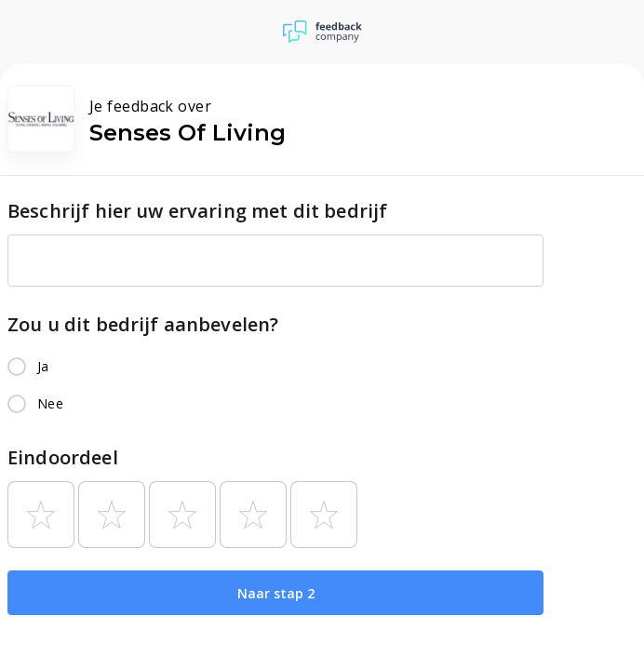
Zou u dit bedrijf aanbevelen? (143, 324)
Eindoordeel (63, 457)
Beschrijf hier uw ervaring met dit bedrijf (197, 211)
